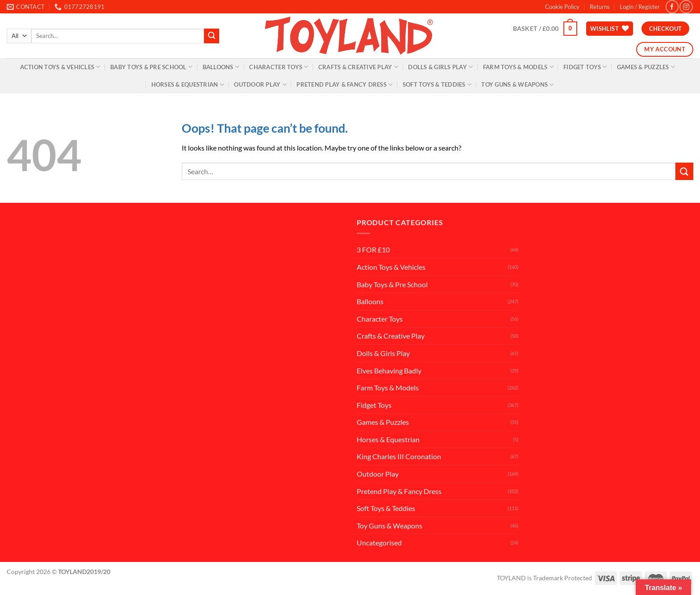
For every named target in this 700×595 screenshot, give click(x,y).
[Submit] (212, 36)
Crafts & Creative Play (358, 67)
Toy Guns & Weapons (517, 85)
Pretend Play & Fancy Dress (344, 85)
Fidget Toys (585, 67)
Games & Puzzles (646, 67)
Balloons (221, 67)
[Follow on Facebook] (672, 6)
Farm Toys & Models (518, 67)
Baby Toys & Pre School (151, 67)
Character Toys (279, 67)
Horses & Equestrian (188, 85)
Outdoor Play (260, 85)
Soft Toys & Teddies (437, 85)
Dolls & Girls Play (440, 67)
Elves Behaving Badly (389, 371)
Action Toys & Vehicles (60, 67)
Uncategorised (379, 543)
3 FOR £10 (373, 249)
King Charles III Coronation (399, 456)
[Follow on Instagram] (686, 6)
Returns (600, 7)
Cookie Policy (562, 7)
